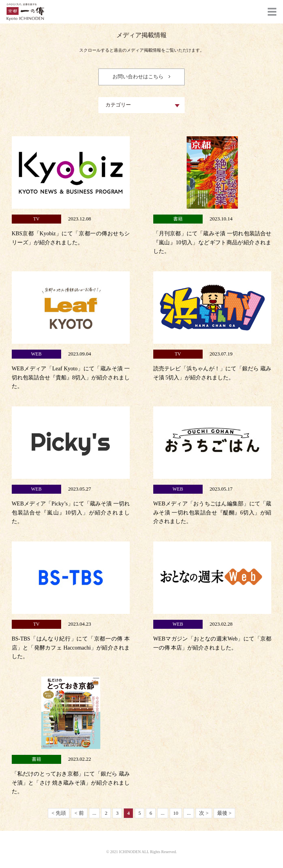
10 (176, 813)
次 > (204, 813)
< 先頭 (59, 813)
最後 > (224, 813)
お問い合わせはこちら (138, 77)
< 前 (79, 813)
